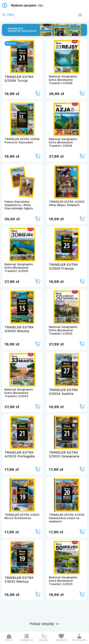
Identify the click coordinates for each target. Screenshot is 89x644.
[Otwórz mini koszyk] (44, 638)
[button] (79, 638)
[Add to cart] (38, 94)
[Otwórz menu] (27, 638)
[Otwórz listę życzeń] (61, 638)
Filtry (8, 15)
